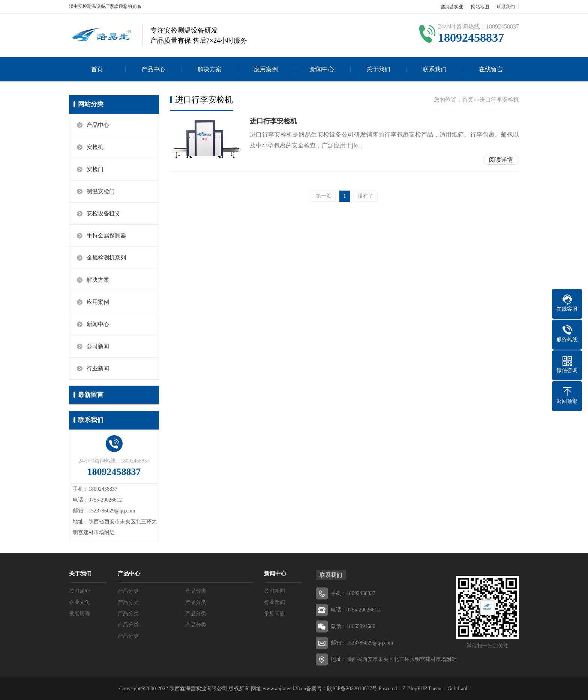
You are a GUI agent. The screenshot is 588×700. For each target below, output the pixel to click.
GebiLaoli (458, 689)
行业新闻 (98, 368)
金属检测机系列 (106, 258)
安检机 (95, 147)
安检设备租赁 (103, 213)
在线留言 (491, 69)
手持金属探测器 (106, 236)
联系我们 (506, 7)
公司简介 (79, 591)
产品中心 (153, 69)
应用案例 (266, 69)
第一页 (324, 198)
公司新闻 (98, 346)
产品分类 (128, 591)
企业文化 (79, 602)
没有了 (366, 198)
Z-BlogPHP (415, 689)
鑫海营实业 (452, 7)
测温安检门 (101, 191)
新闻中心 (322, 69)
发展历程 (79, 614)
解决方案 (210, 69)
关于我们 (378, 69)
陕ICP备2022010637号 (352, 689)
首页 (97, 69)
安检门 (95, 169)
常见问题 (274, 614)
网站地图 (480, 7)
